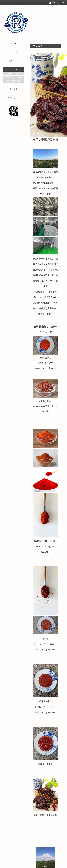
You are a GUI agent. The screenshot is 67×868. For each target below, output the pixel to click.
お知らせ (14, 52)
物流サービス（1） (14, 77)
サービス (14, 69)
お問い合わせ (14, 98)
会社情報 (14, 89)
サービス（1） (14, 74)
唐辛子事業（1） (14, 81)
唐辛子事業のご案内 (45, 139)
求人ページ (14, 61)
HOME (14, 44)
